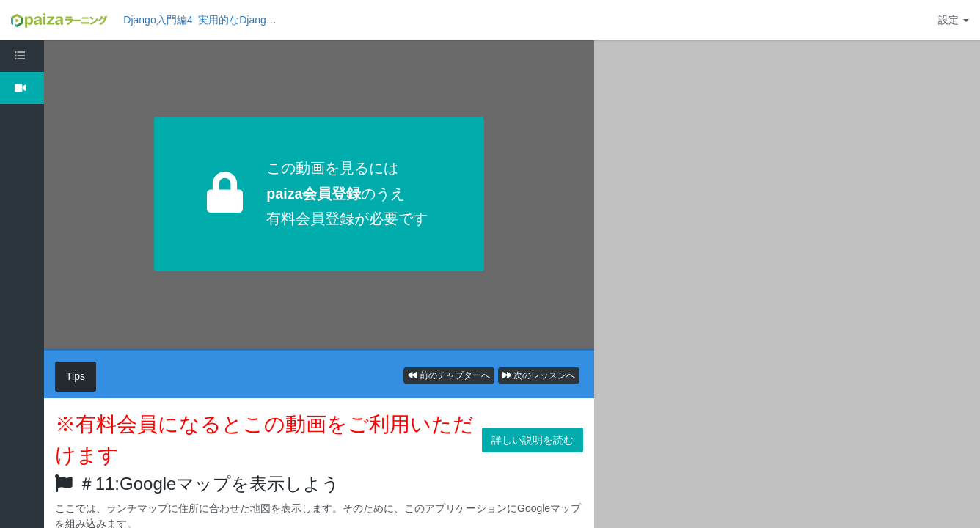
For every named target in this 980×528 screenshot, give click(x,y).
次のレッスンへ (539, 375)
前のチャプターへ (449, 375)
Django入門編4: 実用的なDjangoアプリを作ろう (233, 20)
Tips (76, 376)
